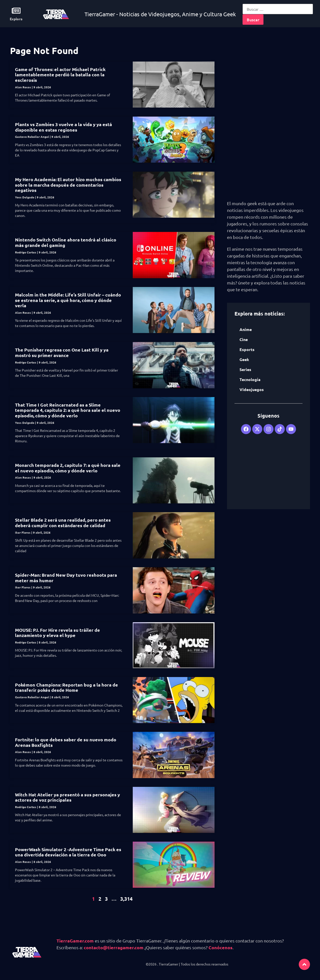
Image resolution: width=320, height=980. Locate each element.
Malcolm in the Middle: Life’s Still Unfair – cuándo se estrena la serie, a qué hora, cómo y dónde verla (68, 300)
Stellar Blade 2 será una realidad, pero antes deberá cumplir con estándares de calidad (63, 523)
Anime (246, 329)
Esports (247, 349)
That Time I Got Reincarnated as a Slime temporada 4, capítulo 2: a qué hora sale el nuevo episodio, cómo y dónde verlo (68, 410)
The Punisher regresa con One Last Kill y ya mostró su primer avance (62, 352)
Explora (16, 19)
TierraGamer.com (75, 941)
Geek (244, 359)
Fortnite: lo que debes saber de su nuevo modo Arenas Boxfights (66, 742)
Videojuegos (252, 389)
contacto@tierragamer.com (114, 947)
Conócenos (220, 947)
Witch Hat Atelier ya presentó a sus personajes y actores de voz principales (67, 797)
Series (245, 369)
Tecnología (250, 379)
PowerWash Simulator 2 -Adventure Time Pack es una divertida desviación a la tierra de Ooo (68, 852)
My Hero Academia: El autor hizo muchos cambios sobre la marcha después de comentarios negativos (68, 185)
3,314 (126, 899)
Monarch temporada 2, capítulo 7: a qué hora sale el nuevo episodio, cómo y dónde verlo (68, 468)
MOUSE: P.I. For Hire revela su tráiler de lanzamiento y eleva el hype (57, 633)
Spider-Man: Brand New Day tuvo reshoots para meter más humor (66, 578)
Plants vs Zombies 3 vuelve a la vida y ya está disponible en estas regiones (63, 127)
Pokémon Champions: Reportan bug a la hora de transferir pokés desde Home (66, 687)
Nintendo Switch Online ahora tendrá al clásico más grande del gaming (66, 242)
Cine (244, 339)
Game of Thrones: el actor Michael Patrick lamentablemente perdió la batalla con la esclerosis (60, 75)
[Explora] (16, 11)
